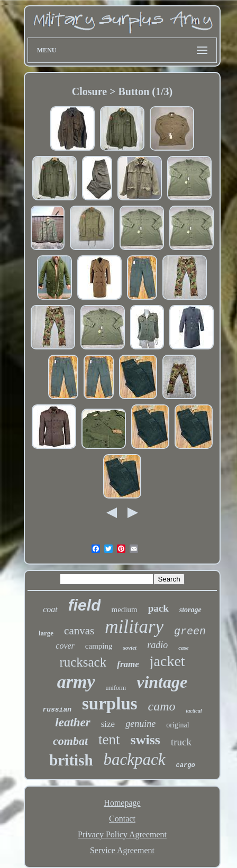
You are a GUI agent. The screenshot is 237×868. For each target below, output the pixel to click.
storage (190, 610)
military (134, 627)
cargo (186, 765)
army (76, 682)
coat (50, 609)
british (71, 760)
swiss (145, 740)
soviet (130, 648)
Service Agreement (122, 850)
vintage (162, 682)
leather (72, 722)
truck (181, 742)
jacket (167, 661)
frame (128, 664)
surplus (110, 704)
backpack (135, 759)
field (85, 605)
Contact (122, 819)
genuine (140, 724)
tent (109, 740)
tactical (194, 711)
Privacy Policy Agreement (122, 834)
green (190, 631)
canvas (79, 631)
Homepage (122, 803)
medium (124, 610)
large (46, 633)
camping (99, 646)
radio (157, 645)
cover (65, 646)
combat (70, 741)
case (184, 648)
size (108, 724)
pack (158, 608)
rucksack (83, 662)
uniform (116, 688)
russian (57, 710)
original (178, 725)
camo (162, 706)
